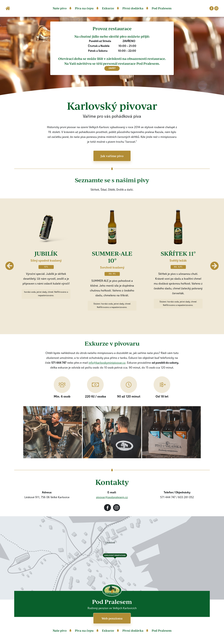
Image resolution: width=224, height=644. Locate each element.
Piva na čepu (84, 8)
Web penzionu (112, 618)
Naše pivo (60, 8)
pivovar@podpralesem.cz (112, 497)
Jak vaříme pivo (112, 156)
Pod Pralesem (162, 8)
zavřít (112, 68)
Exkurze (108, 8)
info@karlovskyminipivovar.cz (107, 363)
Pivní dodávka (133, 8)
